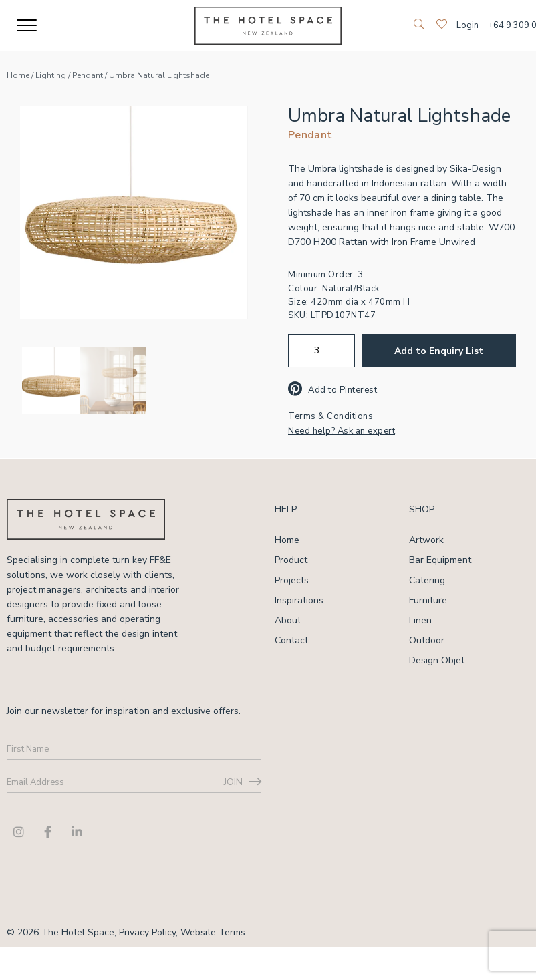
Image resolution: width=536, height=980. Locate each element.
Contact (291, 640)
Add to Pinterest (332, 390)
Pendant (88, 75)
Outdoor (427, 640)
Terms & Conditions (330, 416)
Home (18, 75)
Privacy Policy (147, 932)
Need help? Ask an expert (342, 431)
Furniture (428, 600)
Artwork (426, 540)
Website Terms (213, 932)
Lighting (51, 75)
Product (291, 560)
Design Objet (437, 660)
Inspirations (299, 600)
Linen (420, 620)
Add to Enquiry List (439, 351)
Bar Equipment (440, 560)
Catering (427, 580)
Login (467, 25)
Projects (292, 580)
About (288, 620)
